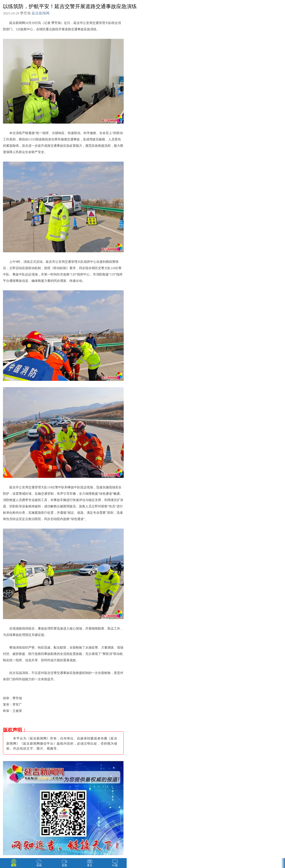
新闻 (14, 865)
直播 (64, 865)
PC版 (115, 865)
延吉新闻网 (41, 13)
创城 (39, 865)
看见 (90, 865)
